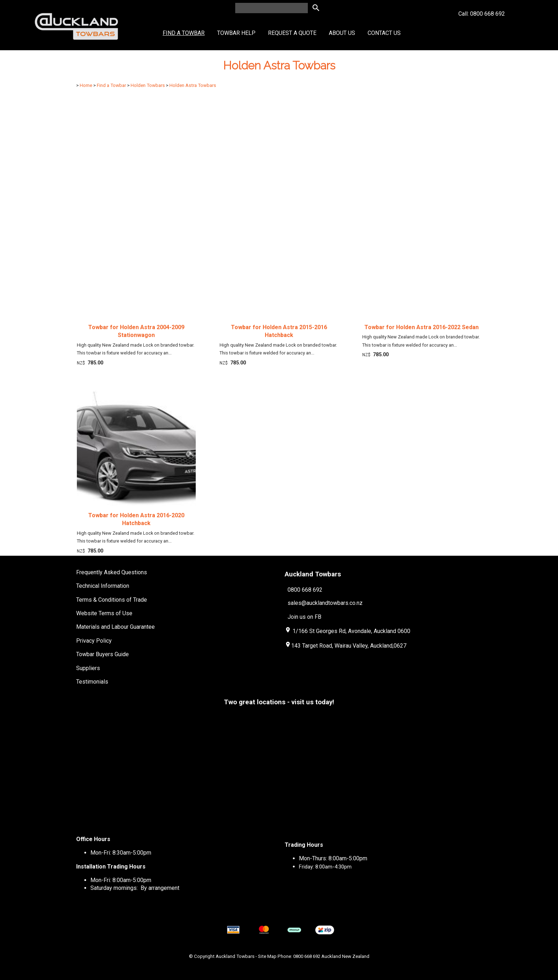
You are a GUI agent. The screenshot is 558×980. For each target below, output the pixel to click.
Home (86, 85)
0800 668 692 (305, 589)
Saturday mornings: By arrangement (135, 888)
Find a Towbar (184, 33)
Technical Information (103, 586)
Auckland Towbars (235, 956)
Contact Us (384, 33)
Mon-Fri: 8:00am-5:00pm (121, 880)
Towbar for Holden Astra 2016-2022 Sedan (422, 327)
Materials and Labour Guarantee (115, 627)
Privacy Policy (94, 641)
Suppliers (88, 668)
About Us (342, 33)
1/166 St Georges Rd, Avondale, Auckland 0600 (351, 631)
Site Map (267, 956)
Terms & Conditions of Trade (112, 600)
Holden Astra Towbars (193, 85)
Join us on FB (304, 617)
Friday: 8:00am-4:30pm (325, 867)
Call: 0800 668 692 (482, 27)
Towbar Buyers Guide (102, 654)
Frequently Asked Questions (112, 572)
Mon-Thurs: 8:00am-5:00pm (333, 858)
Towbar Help (236, 33)
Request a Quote (292, 33)
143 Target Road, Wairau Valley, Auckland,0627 (346, 646)
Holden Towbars (148, 85)
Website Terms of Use (104, 613)
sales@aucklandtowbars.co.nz (325, 603)
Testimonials (92, 682)
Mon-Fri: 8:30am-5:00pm (121, 853)
